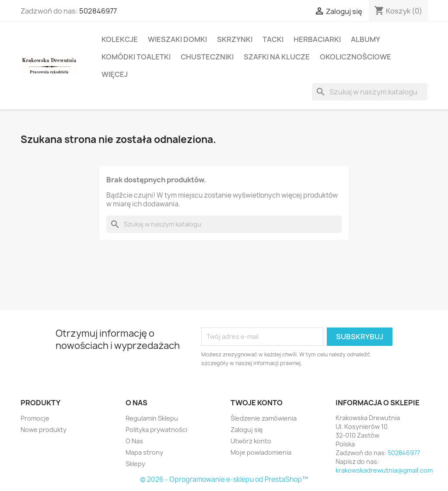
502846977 (98, 11)
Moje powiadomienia (261, 452)
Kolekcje (120, 39)
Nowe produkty (44, 430)
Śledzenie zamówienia (264, 418)
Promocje (35, 418)
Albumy (366, 39)
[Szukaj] (370, 92)
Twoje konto (257, 403)
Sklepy (135, 464)
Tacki (273, 39)
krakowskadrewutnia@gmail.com (384, 470)
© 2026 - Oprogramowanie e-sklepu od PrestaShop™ (224, 479)
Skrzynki (235, 39)
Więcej (115, 74)
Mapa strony (144, 452)
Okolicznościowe (355, 57)
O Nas (134, 441)
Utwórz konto (251, 441)
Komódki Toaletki (136, 57)
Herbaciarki (317, 39)
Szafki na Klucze (277, 57)
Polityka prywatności (156, 430)
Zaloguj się (247, 430)
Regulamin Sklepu (152, 418)
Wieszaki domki (177, 39)
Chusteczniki (207, 57)
